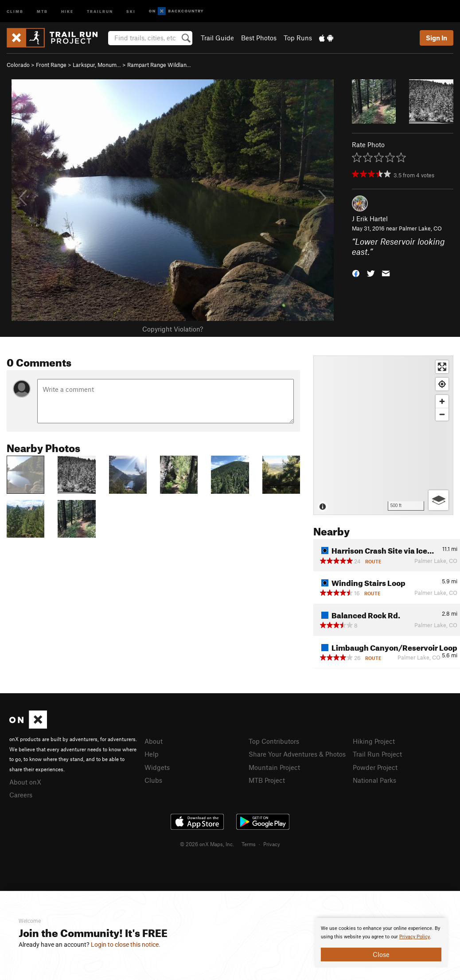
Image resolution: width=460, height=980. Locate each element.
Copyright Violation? (173, 329)
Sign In (437, 38)
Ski (131, 11)
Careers (21, 795)
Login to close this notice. (126, 945)
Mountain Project (274, 767)
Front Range (51, 65)
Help (152, 754)
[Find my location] (442, 384)
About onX (25, 782)
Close (381, 954)
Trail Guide (217, 38)
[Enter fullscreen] (442, 367)
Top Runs (298, 38)
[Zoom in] (442, 401)
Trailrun (100, 11)
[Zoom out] (442, 414)
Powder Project (375, 767)
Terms (249, 844)
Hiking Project (374, 741)
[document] (381, 943)
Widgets (157, 767)
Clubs (153, 780)
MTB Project (267, 780)
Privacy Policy (415, 937)
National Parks (374, 780)
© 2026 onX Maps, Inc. (207, 844)
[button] (356, 272)
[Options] (439, 500)
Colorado (18, 65)
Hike (67, 11)
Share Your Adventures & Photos (297, 754)
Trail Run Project (377, 754)
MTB (42, 11)
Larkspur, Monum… (97, 65)
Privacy (272, 844)
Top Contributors (274, 741)
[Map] (383, 435)
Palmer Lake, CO (420, 228)
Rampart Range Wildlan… (159, 65)
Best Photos (259, 38)
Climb (15, 11)
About (154, 741)
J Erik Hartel (370, 219)
